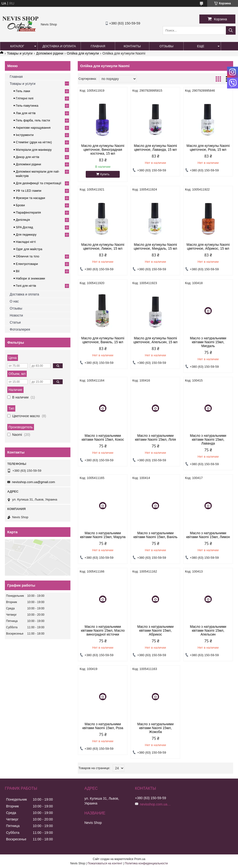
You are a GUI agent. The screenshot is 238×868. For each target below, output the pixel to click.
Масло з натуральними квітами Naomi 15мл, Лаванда (208, 439)
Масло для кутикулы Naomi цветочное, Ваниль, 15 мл (103, 340)
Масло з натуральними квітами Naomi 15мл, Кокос (103, 438)
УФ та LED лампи (29, 191)
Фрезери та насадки (30, 198)
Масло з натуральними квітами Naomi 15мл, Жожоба (155, 728)
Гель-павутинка (27, 106)
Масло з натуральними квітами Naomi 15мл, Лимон (208, 535)
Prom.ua (140, 859)
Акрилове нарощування (33, 128)
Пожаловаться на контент (105, 863)
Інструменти (25, 135)
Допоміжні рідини (50, 53)
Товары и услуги (20, 53)
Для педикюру (26, 235)
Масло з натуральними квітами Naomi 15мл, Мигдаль (208, 342)
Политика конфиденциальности (146, 863)
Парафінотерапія (28, 212)
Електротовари (27, 264)
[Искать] (231, 30)
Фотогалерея (20, 329)
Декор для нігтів (27, 157)
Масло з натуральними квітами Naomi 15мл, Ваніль (156, 535)
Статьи (15, 322)
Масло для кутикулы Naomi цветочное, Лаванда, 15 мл (155, 148)
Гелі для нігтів (26, 286)
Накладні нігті (26, 242)
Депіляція (23, 220)
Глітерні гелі (25, 98)
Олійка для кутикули (83, 53)
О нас (14, 301)
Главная (98, 46)
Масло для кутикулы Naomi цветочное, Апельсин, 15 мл (155, 340)
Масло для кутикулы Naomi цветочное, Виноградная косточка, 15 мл (103, 150)
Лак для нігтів (26, 113)
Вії (18, 271)
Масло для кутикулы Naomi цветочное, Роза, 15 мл (208, 148)
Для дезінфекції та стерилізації (38, 183)
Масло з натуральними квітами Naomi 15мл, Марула (103, 535)
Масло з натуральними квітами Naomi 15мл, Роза (103, 726)
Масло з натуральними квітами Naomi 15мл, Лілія (156, 438)
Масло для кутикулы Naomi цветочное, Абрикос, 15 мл (208, 247)
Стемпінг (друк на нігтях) (34, 142)
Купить (105, 174)
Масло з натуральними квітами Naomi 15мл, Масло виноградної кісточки (103, 630)
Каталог (17, 46)
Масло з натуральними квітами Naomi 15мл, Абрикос (155, 630)
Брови (20, 205)
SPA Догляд (24, 227)
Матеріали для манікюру (34, 150)
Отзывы (166, 46)
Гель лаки (23, 91)
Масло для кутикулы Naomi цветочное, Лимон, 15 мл (103, 247)
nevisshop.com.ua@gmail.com (33, 482)
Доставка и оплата (59, 46)
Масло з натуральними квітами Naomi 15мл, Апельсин (208, 630)
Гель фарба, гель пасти (33, 120)
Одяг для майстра (29, 249)
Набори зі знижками (30, 278)
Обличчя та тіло (27, 256)
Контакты (132, 46)
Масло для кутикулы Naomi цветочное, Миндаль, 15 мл (155, 247)
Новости (16, 315)
